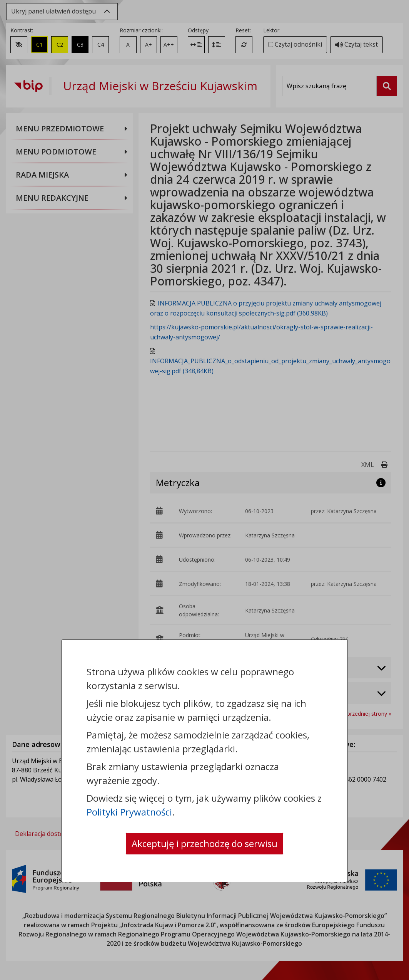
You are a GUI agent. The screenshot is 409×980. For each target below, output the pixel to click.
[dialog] (204, 490)
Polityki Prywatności (129, 812)
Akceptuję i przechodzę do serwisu (204, 843)
